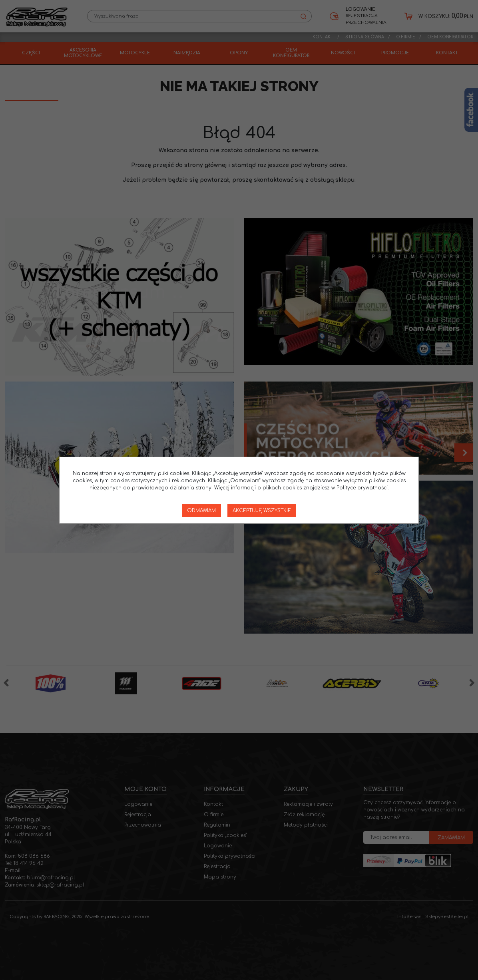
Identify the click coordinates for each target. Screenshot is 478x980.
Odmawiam (201, 511)
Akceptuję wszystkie (262, 511)
